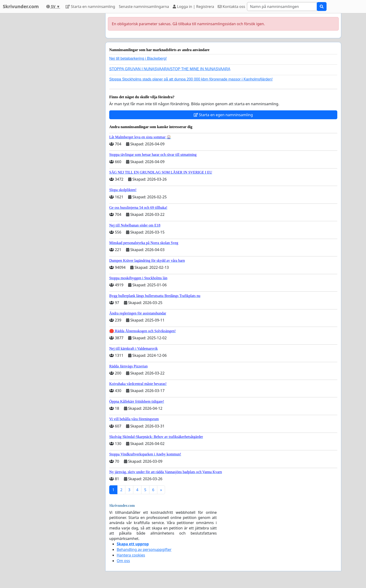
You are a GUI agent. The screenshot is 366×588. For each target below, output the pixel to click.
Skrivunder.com (21, 6)
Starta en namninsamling (90, 7)
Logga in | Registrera (193, 7)
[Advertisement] (60, 83)
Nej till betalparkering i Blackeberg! (138, 58)
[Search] (282, 7)
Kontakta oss (231, 7)
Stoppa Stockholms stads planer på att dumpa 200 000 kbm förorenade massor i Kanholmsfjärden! (191, 79)
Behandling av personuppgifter (144, 549)
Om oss (123, 561)
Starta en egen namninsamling (223, 115)
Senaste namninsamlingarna (144, 7)
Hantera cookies (131, 555)
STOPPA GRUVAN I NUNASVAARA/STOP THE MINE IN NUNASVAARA (170, 69)
